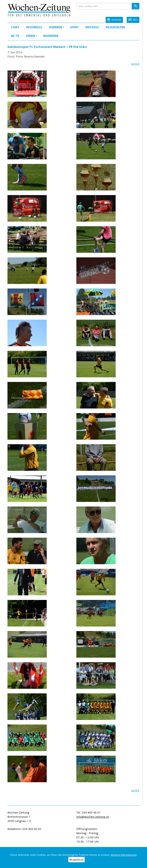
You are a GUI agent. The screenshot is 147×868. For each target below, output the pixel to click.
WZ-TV (15, 36)
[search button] (136, 6)
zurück (135, 64)
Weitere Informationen (124, 855)
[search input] (104, 6)
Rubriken (57, 28)
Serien (32, 37)
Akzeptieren (76, 860)
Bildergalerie (115, 27)
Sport (74, 27)
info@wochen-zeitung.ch (93, 817)
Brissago (92, 27)
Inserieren (51, 36)
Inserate (114, 20)
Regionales (34, 27)
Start (15, 27)
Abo (133, 20)
